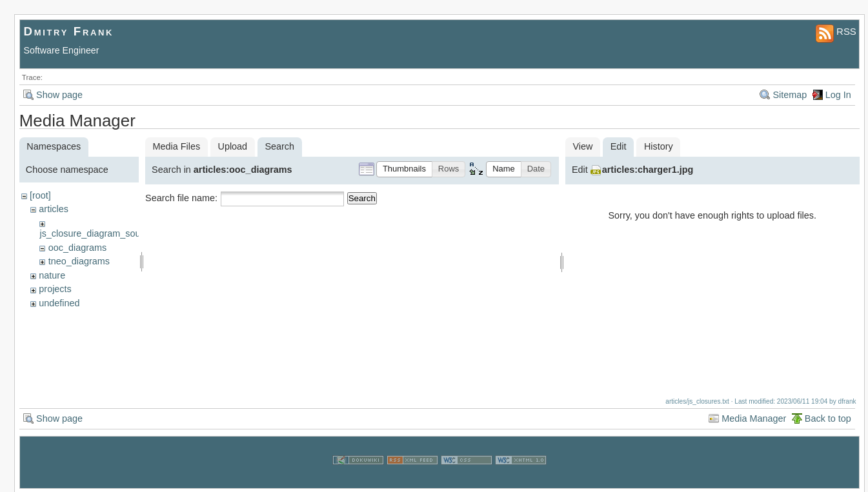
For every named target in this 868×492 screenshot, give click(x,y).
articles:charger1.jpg (648, 170)
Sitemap (790, 95)
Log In (838, 95)
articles (54, 209)
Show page (59, 95)
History (659, 146)
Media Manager (754, 417)
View (582, 146)
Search (362, 198)
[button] (404, 169)
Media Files (177, 146)
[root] (40, 195)
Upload (232, 146)
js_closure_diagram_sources (98, 233)
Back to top (828, 417)
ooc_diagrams (77, 248)
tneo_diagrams (79, 261)
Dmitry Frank (69, 31)
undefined (59, 303)
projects (55, 289)
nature (52, 275)
